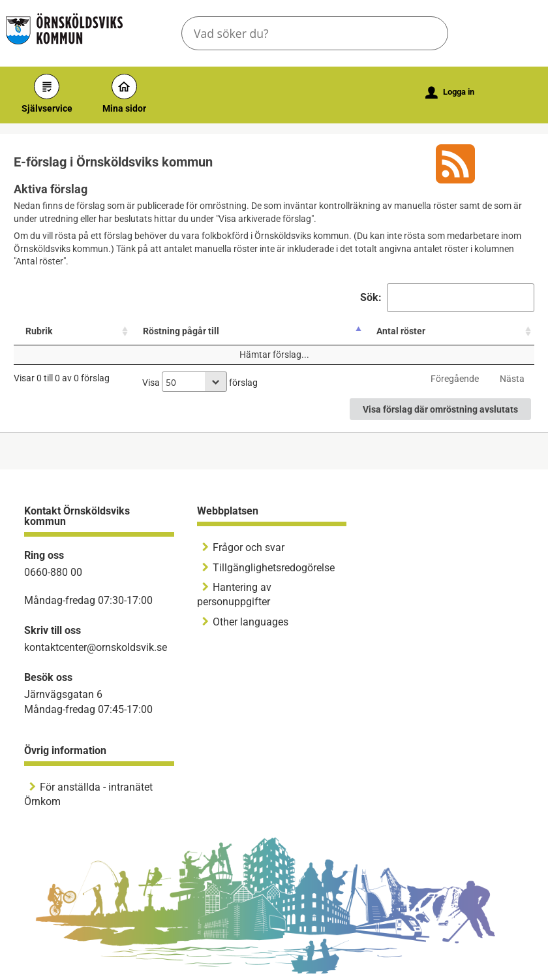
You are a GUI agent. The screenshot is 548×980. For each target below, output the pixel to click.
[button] (427, 33)
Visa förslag (200, 382)
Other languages (251, 622)
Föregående (455, 379)
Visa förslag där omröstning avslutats (440, 409)
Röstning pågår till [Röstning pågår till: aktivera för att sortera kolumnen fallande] (181, 331)
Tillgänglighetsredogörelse (274, 568)
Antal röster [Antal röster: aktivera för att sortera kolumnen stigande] (401, 331)
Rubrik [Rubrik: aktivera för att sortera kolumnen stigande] (39, 331)
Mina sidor (124, 94)
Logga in (450, 93)
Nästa (512, 379)
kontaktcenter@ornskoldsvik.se (96, 647)
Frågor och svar (249, 547)
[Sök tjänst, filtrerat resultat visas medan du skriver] (315, 33)
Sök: (447, 298)
